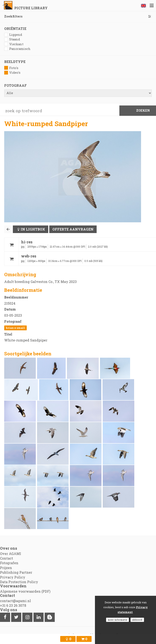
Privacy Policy (13, 577)
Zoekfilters (78, 16)
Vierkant (14, 44)
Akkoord (137, 620)
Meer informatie (117, 620)
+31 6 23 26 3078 (13, 605)
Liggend (13, 35)
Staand (12, 39)
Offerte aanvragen (73, 229)
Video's (12, 73)
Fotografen (9, 563)
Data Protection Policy (19, 582)
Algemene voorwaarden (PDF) (25, 591)
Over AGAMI (11, 554)
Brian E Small (15, 328)
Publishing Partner (16, 572)
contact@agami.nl (15, 601)
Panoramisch (17, 49)
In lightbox (33, 229)
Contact (7, 558)
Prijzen (6, 568)
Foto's (11, 68)
